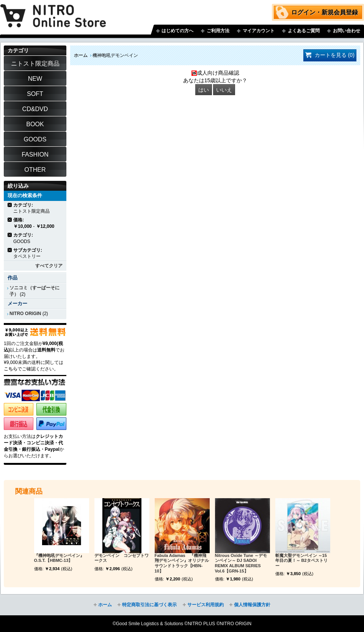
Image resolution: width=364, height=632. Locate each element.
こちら (11, 369)
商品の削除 (10, 205)
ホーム (81, 55)
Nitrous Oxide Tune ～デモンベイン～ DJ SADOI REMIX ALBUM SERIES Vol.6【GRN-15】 (241, 563)
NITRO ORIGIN (25, 314)
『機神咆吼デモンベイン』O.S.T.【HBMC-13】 (59, 558)
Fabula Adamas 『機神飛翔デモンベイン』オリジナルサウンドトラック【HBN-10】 (182, 563)
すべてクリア (49, 266)
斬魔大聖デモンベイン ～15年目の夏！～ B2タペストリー (301, 561)
